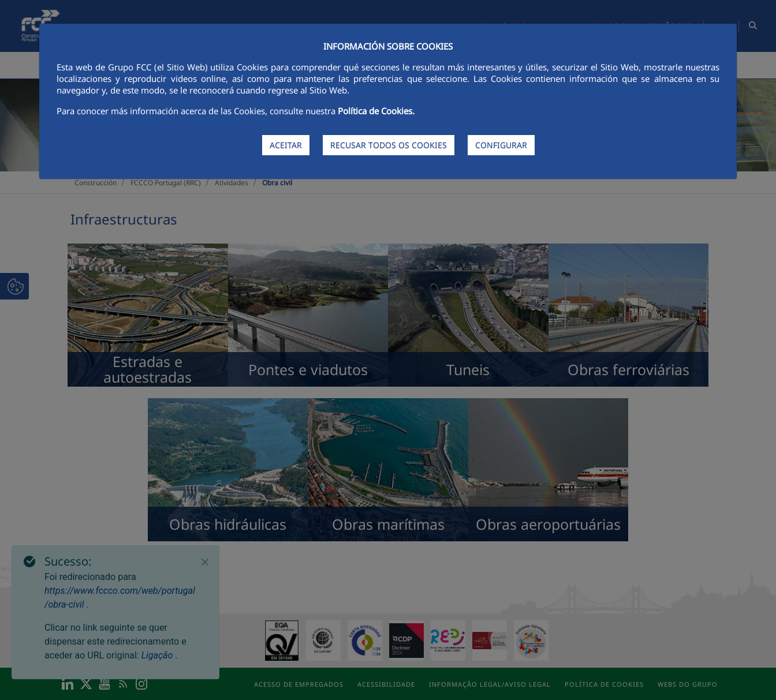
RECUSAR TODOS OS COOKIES (389, 145)
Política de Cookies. (376, 111)
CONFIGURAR (501, 145)
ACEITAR (286, 145)
